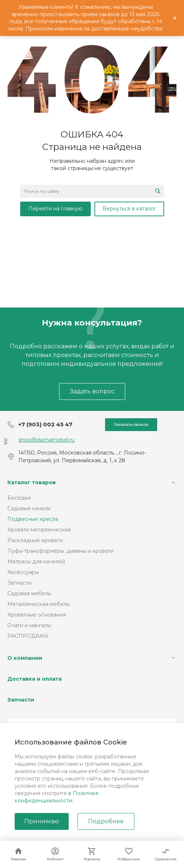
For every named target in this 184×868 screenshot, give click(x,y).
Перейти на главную (55, 209)
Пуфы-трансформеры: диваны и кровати (61, 551)
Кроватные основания (37, 615)
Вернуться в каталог (129, 209)
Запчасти (19, 583)
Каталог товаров (32, 482)
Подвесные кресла (33, 519)
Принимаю (42, 821)
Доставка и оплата (35, 679)
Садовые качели (29, 508)
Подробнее (106, 821)
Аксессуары (23, 572)
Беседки (19, 498)
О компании (25, 658)
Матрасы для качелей (36, 562)
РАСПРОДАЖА (28, 636)
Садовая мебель (29, 593)
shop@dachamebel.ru (46, 440)
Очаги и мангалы (29, 625)
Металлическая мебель (38, 604)
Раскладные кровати (35, 540)
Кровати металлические (39, 530)
